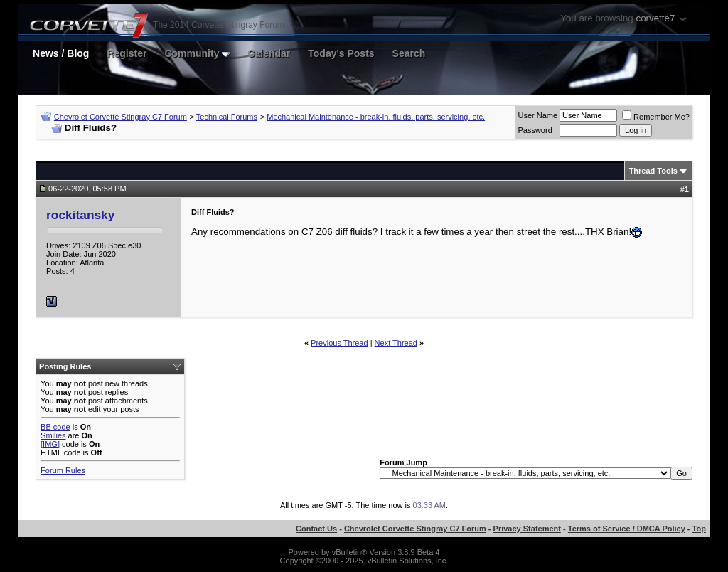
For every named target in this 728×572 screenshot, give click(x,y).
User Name (537, 115)
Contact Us (316, 529)
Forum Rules (63, 470)
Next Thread (396, 343)
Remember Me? (656, 117)
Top (699, 529)
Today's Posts (341, 53)
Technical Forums (227, 117)
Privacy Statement (527, 529)
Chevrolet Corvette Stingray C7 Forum (121, 117)
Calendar (269, 53)
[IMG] (50, 444)
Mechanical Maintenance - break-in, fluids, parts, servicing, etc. (376, 117)
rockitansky (80, 215)
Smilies (53, 435)
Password (535, 130)
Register (127, 53)
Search (409, 53)
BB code (55, 427)
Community (197, 53)
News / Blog (61, 53)
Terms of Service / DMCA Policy (627, 529)
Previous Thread (339, 343)
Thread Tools (653, 171)
